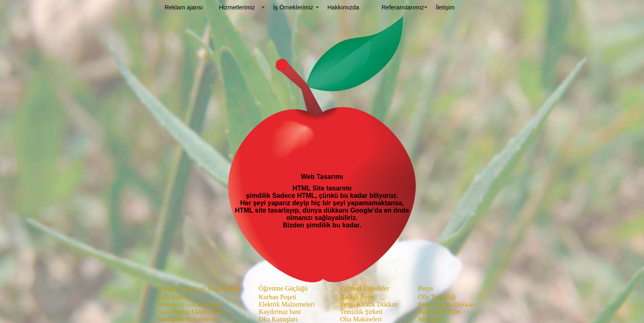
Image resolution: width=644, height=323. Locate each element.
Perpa (425, 288)
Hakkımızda (343, 7)
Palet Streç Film (439, 312)
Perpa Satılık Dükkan (446, 304)
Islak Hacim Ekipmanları (191, 312)
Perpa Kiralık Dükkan (369, 304)
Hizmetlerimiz (237, 7)
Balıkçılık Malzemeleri (188, 319)
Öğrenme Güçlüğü (283, 288)
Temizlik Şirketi (361, 312)
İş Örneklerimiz (293, 7)
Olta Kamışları (278, 319)
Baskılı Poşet (357, 297)
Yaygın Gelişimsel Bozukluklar (199, 288)
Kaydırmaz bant (280, 312)
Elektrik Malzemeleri (287, 304)
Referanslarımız (403, 7)
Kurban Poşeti (277, 297)
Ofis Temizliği (437, 297)
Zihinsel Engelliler (365, 288)
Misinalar (431, 319)
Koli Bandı (172, 297)
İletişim (445, 7)
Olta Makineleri (361, 319)
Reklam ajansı (184, 7)
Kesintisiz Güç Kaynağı (189, 304)
